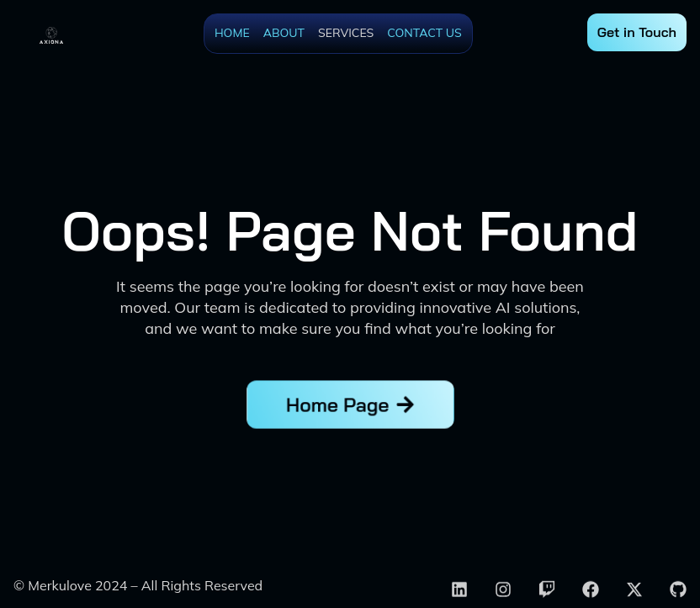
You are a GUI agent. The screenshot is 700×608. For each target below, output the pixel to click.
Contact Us (424, 33)
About (284, 33)
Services (346, 33)
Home (232, 33)
